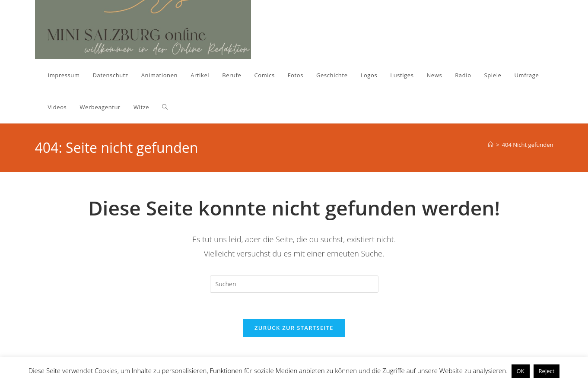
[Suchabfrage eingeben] (294, 284)
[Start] (491, 145)
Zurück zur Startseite (294, 328)
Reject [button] (547, 371)
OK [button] (521, 371)
